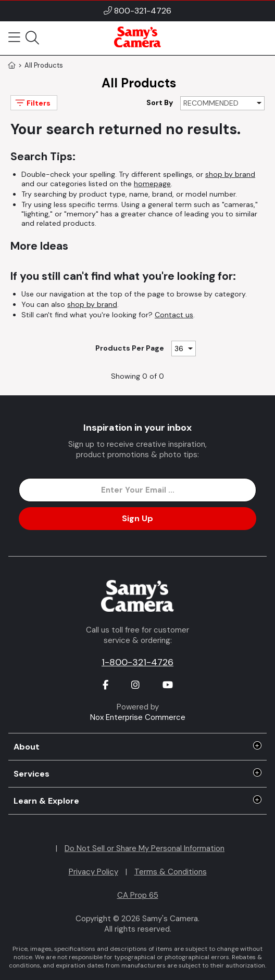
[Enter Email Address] (138, 490)
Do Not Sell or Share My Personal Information (145, 848)
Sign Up (137, 518)
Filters (32, 103)
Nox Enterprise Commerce (138, 717)
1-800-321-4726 (137, 662)
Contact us (174, 315)
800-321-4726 (143, 11)
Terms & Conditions (171, 872)
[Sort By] (222, 103)
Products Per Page (130, 348)
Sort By (160, 102)
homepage (152, 184)
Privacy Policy (93, 872)
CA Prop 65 (138, 895)
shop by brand (230, 174)
